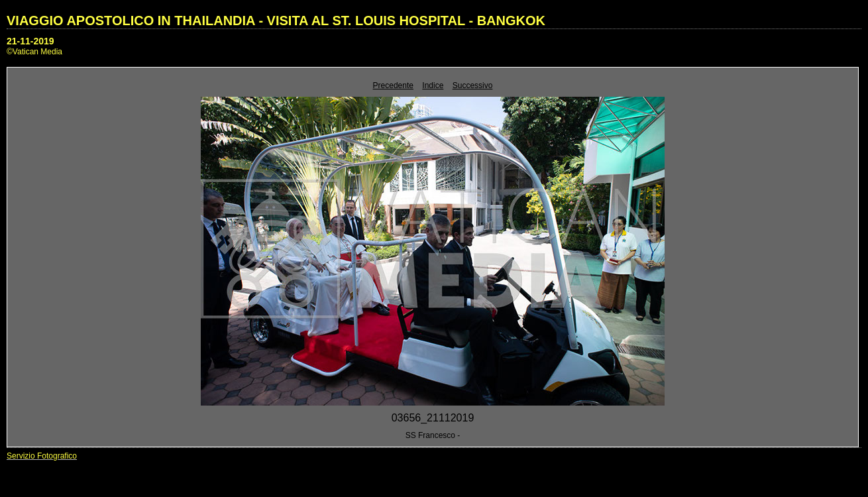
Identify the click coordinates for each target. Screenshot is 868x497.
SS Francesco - (433, 435)
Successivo (473, 85)
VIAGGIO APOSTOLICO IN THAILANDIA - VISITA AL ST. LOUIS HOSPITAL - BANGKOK (276, 21)
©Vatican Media (34, 52)
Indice (433, 85)
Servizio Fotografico (42, 456)
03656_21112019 (433, 418)
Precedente (393, 85)
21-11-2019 (30, 41)
